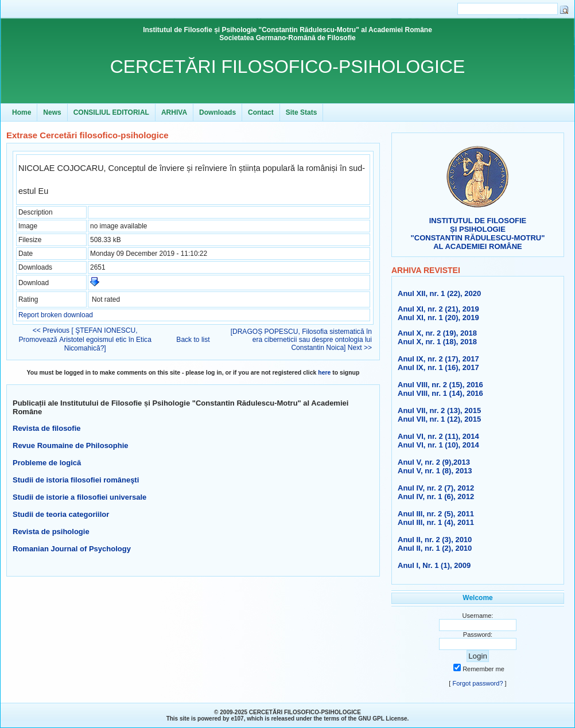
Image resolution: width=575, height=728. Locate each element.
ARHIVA (174, 112)
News (52, 112)
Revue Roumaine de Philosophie (71, 445)
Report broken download (56, 315)
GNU (364, 719)
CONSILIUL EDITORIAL (111, 112)
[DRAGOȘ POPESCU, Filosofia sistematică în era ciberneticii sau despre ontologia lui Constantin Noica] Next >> (301, 340)
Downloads (217, 112)
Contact (261, 112)
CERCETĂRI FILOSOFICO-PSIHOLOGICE (288, 67)
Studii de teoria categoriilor (61, 514)
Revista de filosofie (46, 428)
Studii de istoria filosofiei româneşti (76, 480)
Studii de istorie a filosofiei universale (79, 497)
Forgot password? (477, 683)
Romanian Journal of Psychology (72, 549)
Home (22, 112)
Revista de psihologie (51, 532)
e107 (237, 719)
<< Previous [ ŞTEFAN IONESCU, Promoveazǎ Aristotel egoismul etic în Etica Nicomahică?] (85, 339)
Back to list (193, 340)
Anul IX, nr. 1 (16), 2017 (438, 367)
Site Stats (302, 112)
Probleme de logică (47, 463)
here (324, 373)
